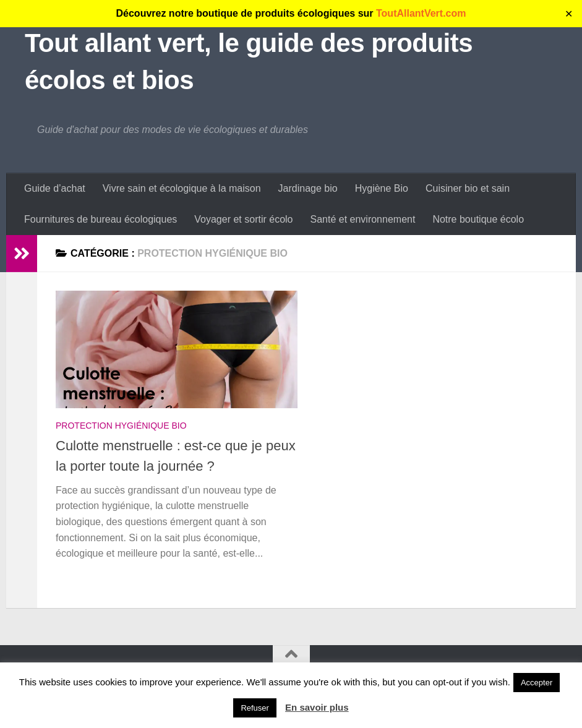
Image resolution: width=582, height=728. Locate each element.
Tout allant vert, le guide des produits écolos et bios (249, 62)
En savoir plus (317, 707)
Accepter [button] (537, 683)
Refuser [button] (255, 708)
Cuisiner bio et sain (468, 188)
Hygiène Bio (382, 188)
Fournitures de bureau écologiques (101, 219)
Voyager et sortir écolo (243, 219)
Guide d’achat (55, 188)
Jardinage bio (308, 188)
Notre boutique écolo (478, 219)
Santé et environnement (362, 219)
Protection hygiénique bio (121, 426)
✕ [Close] (569, 14)
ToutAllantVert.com (421, 13)
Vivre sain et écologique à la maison (182, 188)
